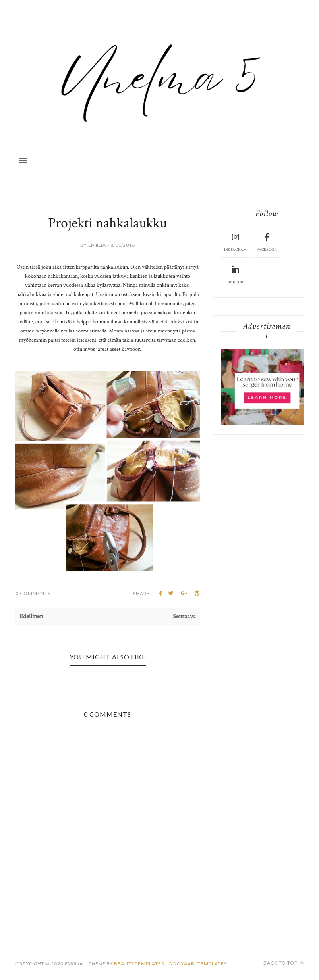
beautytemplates (139, 964)
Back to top (284, 963)
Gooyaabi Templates (198, 964)
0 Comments (33, 593)
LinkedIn (236, 274)
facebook (267, 242)
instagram (235, 242)
